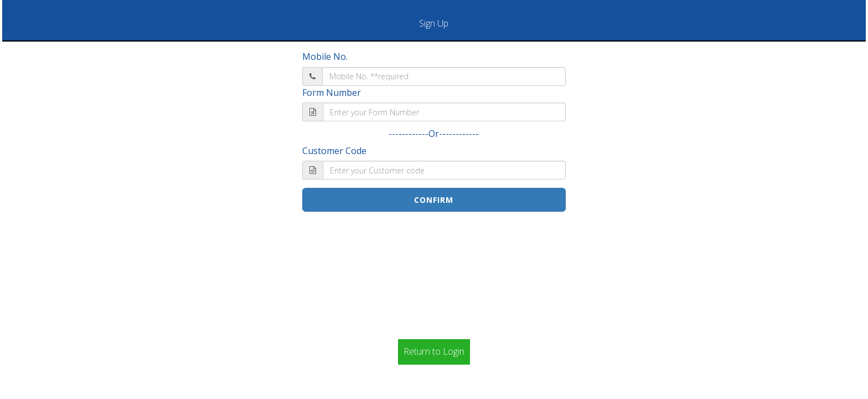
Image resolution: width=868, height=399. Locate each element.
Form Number (332, 93)
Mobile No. (325, 57)
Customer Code (334, 151)
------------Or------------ (434, 134)
